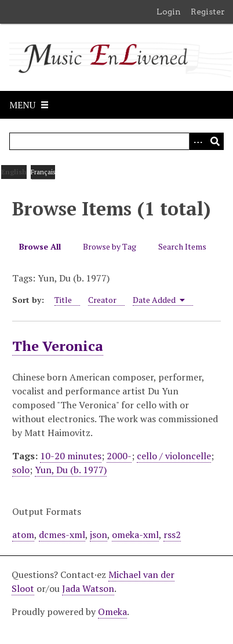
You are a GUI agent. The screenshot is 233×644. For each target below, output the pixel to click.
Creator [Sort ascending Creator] (102, 300)
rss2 (172, 535)
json (99, 535)
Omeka (112, 612)
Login (169, 12)
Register (208, 12)
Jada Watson (88, 588)
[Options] (198, 141)
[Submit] (215, 141)
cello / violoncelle (174, 456)
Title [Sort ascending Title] (63, 300)
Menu (22, 105)
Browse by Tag (110, 246)
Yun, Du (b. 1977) (71, 470)
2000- (119, 456)
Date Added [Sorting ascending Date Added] (159, 300)
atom (23, 535)
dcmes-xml (62, 535)
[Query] (116, 141)
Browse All (40, 246)
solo (21, 470)
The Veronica (58, 346)
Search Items (182, 246)
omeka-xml (135, 535)
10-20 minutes (71, 456)
